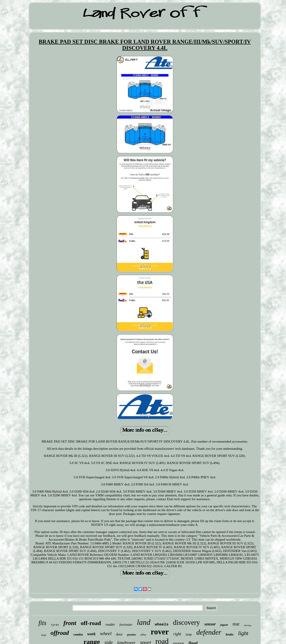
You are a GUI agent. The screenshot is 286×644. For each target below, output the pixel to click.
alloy (143, 635)
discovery (186, 622)
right (177, 634)
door (119, 634)
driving (248, 625)
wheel (106, 633)
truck (44, 635)
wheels (162, 624)
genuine (132, 635)
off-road (91, 623)
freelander (126, 625)
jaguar (224, 625)
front (70, 623)
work (91, 634)
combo (78, 634)
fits (42, 623)
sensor (210, 624)
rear (236, 624)
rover (160, 632)
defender (209, 632)
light (243, 633)
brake (230, 634)
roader (110, 624)
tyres (55, 625)
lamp (189, 635)
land (144, 622)
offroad (60, 633)
